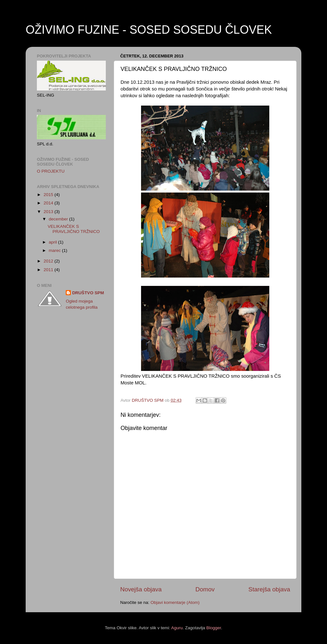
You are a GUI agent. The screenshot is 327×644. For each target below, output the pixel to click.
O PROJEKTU (51, 171)
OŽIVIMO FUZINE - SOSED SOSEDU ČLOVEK (149, 30)
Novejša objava (141, 589)
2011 (49, 270)
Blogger (214, 628)
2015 (49, 195)
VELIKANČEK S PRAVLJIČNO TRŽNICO (74, 229)
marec (55, 250)
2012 (49, 261)
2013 (49, 212)
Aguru (177, 628)
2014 (49, 203)
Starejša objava (269, 589)
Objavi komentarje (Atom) (175, 602)
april (53, 242)
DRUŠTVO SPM (88, 293)
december (59, 219)
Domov (205, 589)
